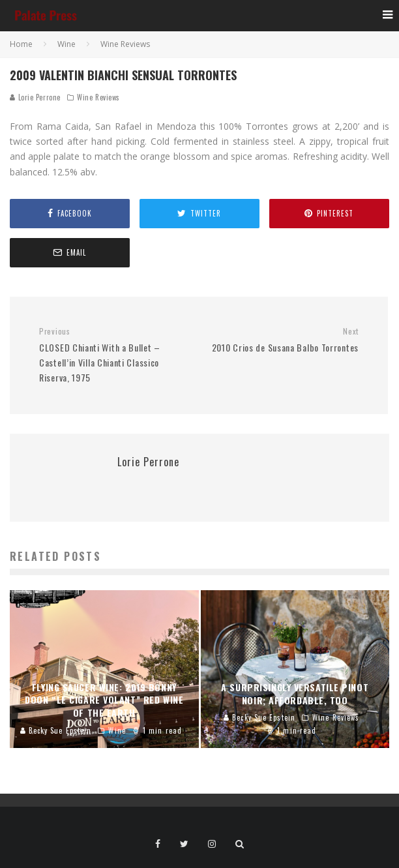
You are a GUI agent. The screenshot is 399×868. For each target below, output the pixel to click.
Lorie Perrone (35, 97)
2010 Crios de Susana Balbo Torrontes (284, 340)
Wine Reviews (98, 97)
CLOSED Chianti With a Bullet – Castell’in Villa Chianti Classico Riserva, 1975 (114, 355)
